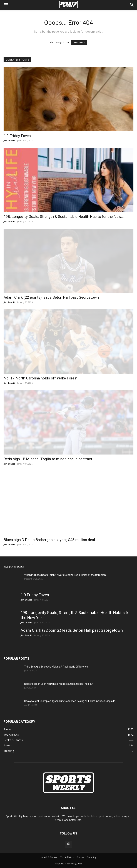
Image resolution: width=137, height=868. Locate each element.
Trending (92, 857)
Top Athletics (67, 857)
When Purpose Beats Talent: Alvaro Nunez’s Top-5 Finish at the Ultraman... (66, 575)
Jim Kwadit (9, 141)
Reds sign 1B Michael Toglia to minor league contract (48, 459)
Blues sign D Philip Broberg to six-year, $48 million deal (49, 540)
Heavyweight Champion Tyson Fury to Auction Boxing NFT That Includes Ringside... (71, 701)
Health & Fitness (49, 857)
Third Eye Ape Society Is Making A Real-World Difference (56, 667)
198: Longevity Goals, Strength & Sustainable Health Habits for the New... (64, 217)
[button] (6, 5)
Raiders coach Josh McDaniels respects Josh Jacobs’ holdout (59, 684)
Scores (80, 857)
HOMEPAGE (79, 43)
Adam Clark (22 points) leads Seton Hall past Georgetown (51, 297)
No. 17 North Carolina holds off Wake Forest (41, 378)
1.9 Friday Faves (17, 136)
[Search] (132, 5)
